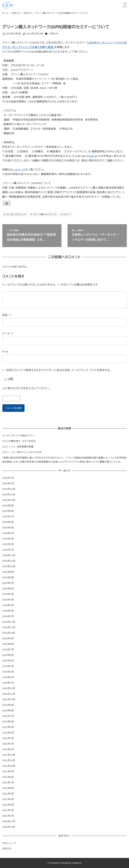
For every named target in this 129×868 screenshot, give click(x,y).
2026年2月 (8, 478)
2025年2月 (8, 544)
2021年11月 (9, 760)
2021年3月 (8, 805)
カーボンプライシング (16, 214)
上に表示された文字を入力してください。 (26, 388)
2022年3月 (8, 738)
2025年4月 (8, 533)
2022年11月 (9, 694)
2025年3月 (8, 539)
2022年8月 (8, 711)
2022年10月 (9, 699)
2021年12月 (9, 755)
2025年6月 (8, 522)
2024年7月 (8, 583)
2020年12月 (9, 821)
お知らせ (54, 34)
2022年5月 (8, 727)
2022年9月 (8, 705)
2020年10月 (9, 827)
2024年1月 (8, 616)
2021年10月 (9, 766)
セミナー (67, 214)
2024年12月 (9, 555)
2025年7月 (8, 517)
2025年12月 (9, 489)
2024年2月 (8, 611)
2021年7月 (8, 783)
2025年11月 (9, 495)
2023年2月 (8, 677)
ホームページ (18, 170)
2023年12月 (9, 622)
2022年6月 (8, 722)
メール (8, 333)
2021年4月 (8, 799)
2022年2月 (8, 744)
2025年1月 (8, 550)
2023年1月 (8, 683)
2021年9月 (8, 772)
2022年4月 (8, 733)
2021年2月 (8, 810)
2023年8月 (8, 644)
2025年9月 (8, 506)
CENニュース (9, 843)
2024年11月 (9, 561)
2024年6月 (8, 589)
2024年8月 (8, 578)
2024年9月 (8, 572)
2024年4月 (8, 600)
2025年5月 (8, 528)
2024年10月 (9, 566)
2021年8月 (8, 777)
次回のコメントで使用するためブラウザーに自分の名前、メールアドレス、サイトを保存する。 (59, 370)
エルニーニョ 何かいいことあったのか (22, 452)
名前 (7, 315)
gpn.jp (93, 156)
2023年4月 (8, 666)
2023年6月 (8, 655)
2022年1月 (8, 749)
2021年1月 (8, 816)
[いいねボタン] (7, 203)
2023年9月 (8, 638)
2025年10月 (9, 500)
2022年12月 (9, 688)
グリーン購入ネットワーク (44, 214)
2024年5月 (8, 594)
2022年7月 (8, 716)
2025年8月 (8, 511)
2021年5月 (8, 794)
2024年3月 (8, 605)
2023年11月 (9, 627)
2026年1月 (8, 483)
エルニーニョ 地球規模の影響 (18, 447)
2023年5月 (8, 661)
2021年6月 (8, 788)
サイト (6, 352)
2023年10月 (9, 633)
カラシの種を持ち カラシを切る (19, 441)
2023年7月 (8, 650)
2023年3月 (8, 672)
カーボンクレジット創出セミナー (19, 436)
